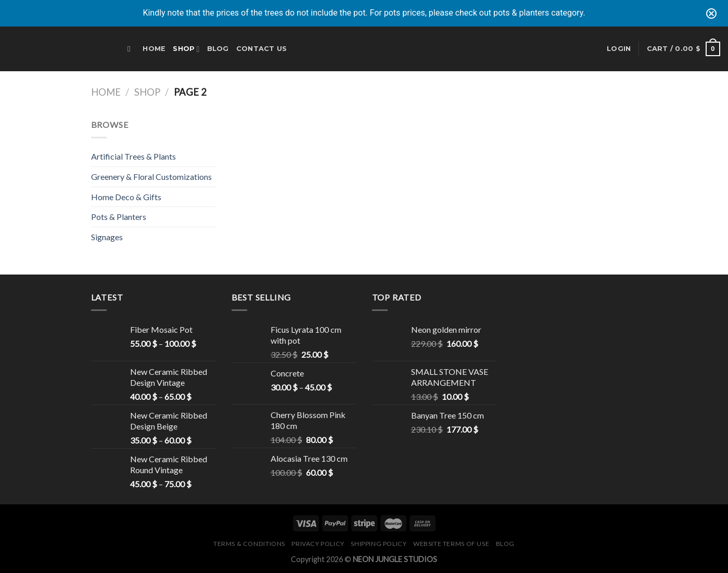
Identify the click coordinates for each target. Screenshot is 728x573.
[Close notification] (711, 14)
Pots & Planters (119, 217)
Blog (218, 49)
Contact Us (262, 49)
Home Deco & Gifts (126, 197)
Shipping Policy (379, 544)
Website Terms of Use (451, 544)
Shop (186, 49)
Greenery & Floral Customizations (151, 177)
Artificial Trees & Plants (133, 156)
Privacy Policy (318, 544)
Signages (107, 237)
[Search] (131, 49)
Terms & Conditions (249, 544)
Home (154, 49)
